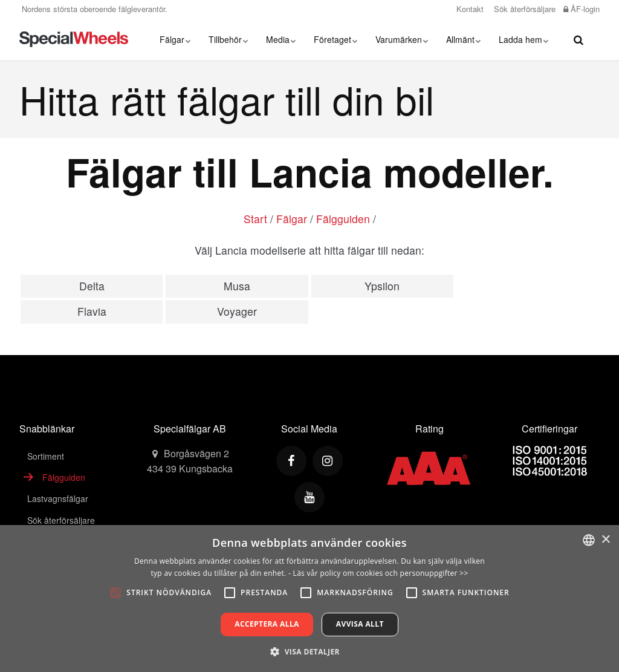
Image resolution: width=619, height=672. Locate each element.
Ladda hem (523, 39)
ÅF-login (582, 9)
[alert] (309, 599)
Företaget (335, 39)
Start (255, 219)
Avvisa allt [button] (360, 624)
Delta (92, 286)
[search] (578, 39)
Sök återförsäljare (523, 9)
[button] (309, 651)
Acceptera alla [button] (267, 624)
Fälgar (175, 39)
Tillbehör (228, 39)
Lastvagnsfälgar (58, 498)
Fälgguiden (343, 219)
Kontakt (469, 9)
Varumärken (402, 39)
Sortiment (46, 456)
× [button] (605, 540)
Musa (237, 286)
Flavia (92, 311)
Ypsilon (382, 286)
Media (281, 39)
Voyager (237, 311)
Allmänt (463, 39)
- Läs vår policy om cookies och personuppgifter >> (378, 573)
